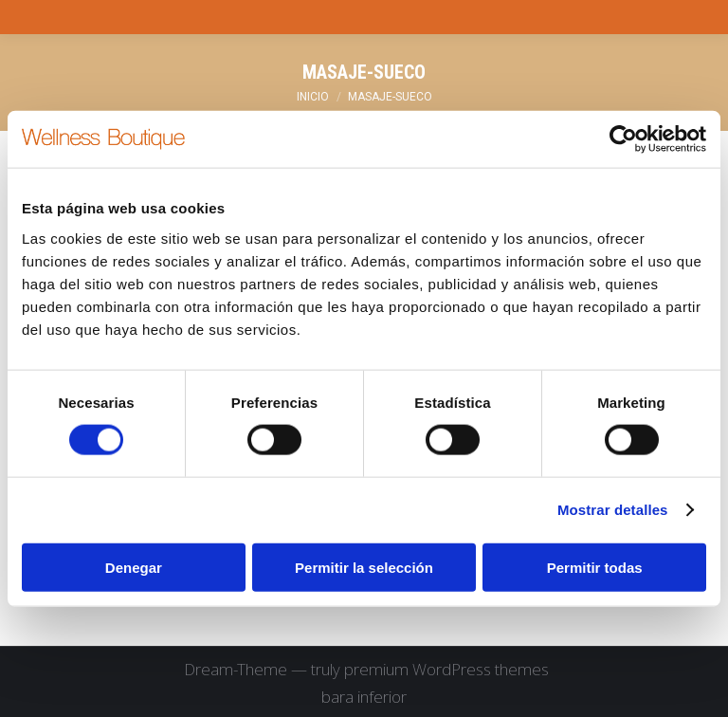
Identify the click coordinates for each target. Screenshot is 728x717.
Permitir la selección (364, 567)
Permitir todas (595, 567)
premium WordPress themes (446, 669)
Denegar (134, 567)
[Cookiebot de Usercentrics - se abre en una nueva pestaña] (623, 139)
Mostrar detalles (613, 510)
